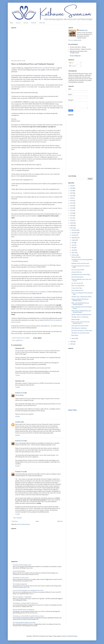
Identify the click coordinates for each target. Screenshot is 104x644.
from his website (16, 322)
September (75, 238)
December (74, 230)
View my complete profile (75, 40)
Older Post (60, 521)
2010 (72, 221)
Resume (26, 23)
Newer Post (15, 521)
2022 (72, 196)
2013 (72, 213)
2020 (72, 198)
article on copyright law (36, 292)
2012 (72, 216)
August (74, 240)
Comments (73, 66)
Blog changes (75, 335)
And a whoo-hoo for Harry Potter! (80, 326)
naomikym (18, 422)
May (73, 248)
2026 (72, 186)
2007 (72, 228)
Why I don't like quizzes (77, 277)
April (73, 250)
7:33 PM (17, 514)
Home (37, 521)
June (73, 245)
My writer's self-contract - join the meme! (82, 331)
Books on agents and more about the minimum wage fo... (80, 323)
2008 (72, 226)
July (73, 243)
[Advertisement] (37, 45)
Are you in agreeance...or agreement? (22, 597)
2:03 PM (17, 416)
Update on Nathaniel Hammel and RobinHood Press (80, 300)
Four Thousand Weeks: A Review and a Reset (24, 622)
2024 (72, 191)
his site (27, 87)
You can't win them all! (77, 283)
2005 (72, 344)
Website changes (76, 319)
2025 (72, 188)
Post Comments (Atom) (24, 524)
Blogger (75, 636)
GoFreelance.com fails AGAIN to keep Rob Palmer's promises (28, 616)
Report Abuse (73, 410)
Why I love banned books (78, 286)
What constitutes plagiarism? (20, 584)
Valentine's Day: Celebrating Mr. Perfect (81, 297)
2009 (72, 223)
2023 (72, 193)
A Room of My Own (77, 272)
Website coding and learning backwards (81, 315)
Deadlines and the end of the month (80, 263)
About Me (42, 23)
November (75, 233)
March (74, 253)
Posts (71, 63)
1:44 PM (17, 387)
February (74, 255)
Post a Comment (18, 518)
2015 (72, 208)
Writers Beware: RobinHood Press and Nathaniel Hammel (81, 311)
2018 (72, 201)
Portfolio (34, 23)
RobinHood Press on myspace (52, 320)
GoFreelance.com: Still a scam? (21, 578)
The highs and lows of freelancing (80, 317)
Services (18, 23)
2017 (72, 203)
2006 (72, 342)
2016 (72, 206)
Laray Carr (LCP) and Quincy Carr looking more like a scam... (28, 590)
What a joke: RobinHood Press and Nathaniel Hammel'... (80, 304)
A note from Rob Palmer (19, 571)
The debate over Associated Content (80, 333)
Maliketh (64, 636)
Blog (11, 23)
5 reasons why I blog (77, 288)
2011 (72, 218)
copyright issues (19, 340)
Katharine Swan (20, 393)
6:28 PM (17, 435)
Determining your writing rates (79, 328)
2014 (72, 211)
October (74, 235)
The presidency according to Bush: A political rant (25, 603)
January (74, 338)
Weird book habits (76, 257)
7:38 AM (17, 375)
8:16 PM (17, 466)
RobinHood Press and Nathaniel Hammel (44, 68)
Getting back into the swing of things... (81, 274)
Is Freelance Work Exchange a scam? (22, 565)
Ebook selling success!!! (77, 290)
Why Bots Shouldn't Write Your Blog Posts (24, 610)
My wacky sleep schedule (78, 270)
